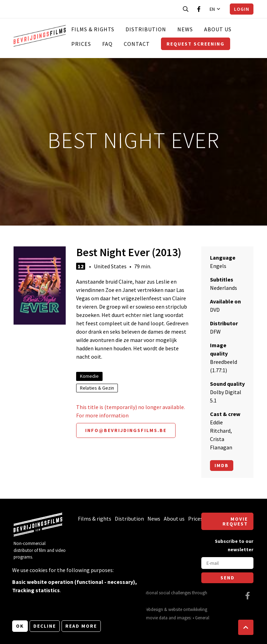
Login (242, 9)
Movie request (235, 521)
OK (20, 626)
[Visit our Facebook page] (199, 9)
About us (218, 29)
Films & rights (93, 29)
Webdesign (153, 609)
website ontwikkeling (188, 609)
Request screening (196, 44)
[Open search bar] (186, 9)
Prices (81, 44)
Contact (137, 44)
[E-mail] (227, 563)
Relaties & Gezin (97, 388)
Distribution (146, 29)
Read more (81, 626)
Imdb (222, 465)
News (185, 29)
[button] (246, 627)
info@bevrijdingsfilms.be (126, 430)
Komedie (89, 376)
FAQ (107, 44)
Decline (45, 626)
